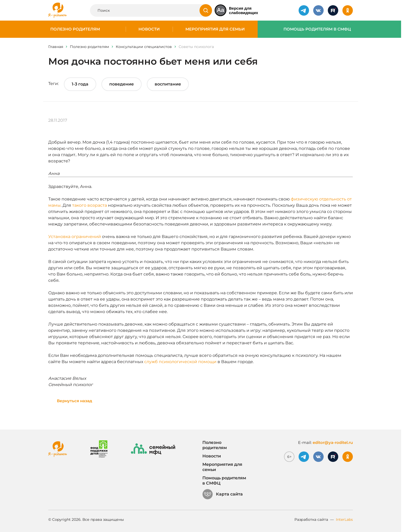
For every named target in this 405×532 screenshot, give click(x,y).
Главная (56, 47)
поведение (122, 84)
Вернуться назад (74, 401)
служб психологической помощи (180, 362)
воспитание (168, 84)
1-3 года (80, 84)
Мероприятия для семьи (215, 29)
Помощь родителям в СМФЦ (317, 29)
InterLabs (344, 519)
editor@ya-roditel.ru (333, 442)
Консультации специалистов (144, 47)
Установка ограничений (75, 237)
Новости (149, 29)
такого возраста (90, 205)
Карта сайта (223, 494)
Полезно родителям (75, 29)
